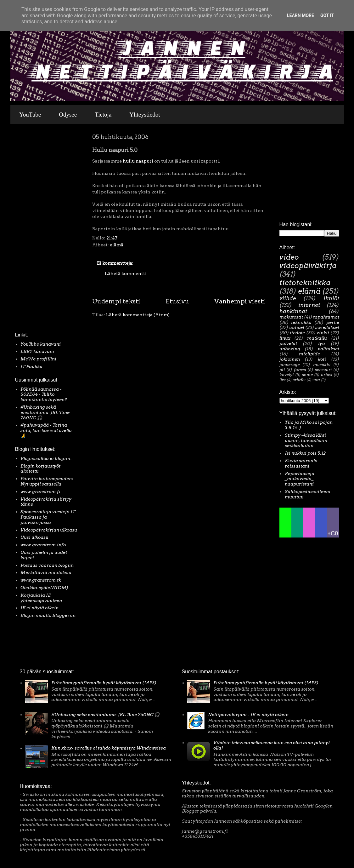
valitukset (329, 349)
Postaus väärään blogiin (47, 565)
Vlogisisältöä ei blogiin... (47, 458)
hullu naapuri (138, 161)
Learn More (301, 15)
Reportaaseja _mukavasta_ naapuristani (300, 479)
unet (316, 380)
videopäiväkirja (308, 266)
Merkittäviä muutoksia (46, 572)
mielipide (309, 354)
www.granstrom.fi (40, 491)
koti (322, 359)
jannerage (289, 365)
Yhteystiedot (145, 115)
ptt (282, 370)
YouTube (30, 115)
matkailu (317, 338)
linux (285, 338)
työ (321, 343)
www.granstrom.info (43, 545)
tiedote (297, 333)
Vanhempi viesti (240, 301)
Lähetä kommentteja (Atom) (138, 315)
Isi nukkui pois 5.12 (305, 453)
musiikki (322, 365)
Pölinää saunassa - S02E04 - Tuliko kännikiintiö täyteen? (44, 394)
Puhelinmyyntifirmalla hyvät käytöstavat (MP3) (104, 683)
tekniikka (301, 322)
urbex (327, 375)
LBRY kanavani (37, 351)
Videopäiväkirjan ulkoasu (49, 530)
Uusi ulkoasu (34, 537)
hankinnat (293, 311)
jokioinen (290, 359)
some (307, 375)
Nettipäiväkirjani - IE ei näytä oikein (248, 715)
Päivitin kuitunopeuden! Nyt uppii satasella (47, 481)
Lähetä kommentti (126, 273)
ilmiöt (331, 298)
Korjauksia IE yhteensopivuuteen (41, 598)
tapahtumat (326, 317)
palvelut (288, 343)
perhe (333, 322)
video (289, 257)
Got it (327, 15)
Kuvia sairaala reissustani (301, 463)
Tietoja (103, 115)
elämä (117, 245)
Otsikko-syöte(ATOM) (44, 588)
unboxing (290, 349)
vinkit (323, 333)
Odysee (68, 115)
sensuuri (323, 370)
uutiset (297, 327)
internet (309, 305)
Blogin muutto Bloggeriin (48, 615)
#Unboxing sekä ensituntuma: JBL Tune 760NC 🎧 (45, 412)
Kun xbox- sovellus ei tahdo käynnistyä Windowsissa (109, 748)
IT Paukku (31, 366)
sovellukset (327, 327)
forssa (300, 370)
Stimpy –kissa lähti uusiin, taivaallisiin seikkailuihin (306, 440)
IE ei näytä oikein (39, 608)
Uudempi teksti (116, 301)
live (283, 380)
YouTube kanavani (41, 344)
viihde (288, 298)
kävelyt (287, 375)
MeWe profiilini (38, 359)
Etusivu (177, 301)
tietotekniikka (305, 283)
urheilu (299, 380)
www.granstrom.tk (41, 580)
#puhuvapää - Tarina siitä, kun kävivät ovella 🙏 (46, 430)
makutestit (291, 317)
